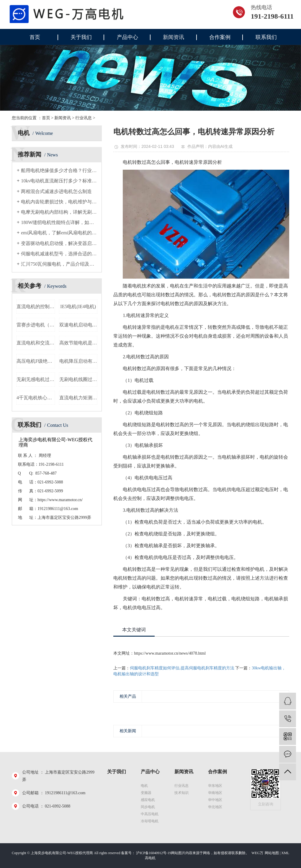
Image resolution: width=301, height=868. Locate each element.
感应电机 (148, 800)
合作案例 (220, 37)
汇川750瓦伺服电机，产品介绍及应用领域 (59, 264)
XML (285, 853)
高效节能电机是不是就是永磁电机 (78, 343)
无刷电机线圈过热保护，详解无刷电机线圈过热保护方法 (78, 379)
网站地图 (272, 853)
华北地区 (215, 807)
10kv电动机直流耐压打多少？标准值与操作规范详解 (59, 181)
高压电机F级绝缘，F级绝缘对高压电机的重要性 (36, 361)
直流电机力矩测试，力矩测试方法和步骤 (78, 398)
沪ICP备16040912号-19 (154, 853)
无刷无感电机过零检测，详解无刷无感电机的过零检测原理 (36, 379)
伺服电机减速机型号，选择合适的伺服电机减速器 (59, 254)
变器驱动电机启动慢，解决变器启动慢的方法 (59, 243)
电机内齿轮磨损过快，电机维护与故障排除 (59, 202)
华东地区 (215, 786)
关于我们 (81, 37)
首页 (35, 37)
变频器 (146, 793)
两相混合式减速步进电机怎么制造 (56, 191)
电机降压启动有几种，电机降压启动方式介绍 (78, 361)
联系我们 (266, 37)
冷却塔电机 (150, 821)
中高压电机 (150, 814)
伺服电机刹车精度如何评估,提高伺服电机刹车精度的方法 (182, 668)
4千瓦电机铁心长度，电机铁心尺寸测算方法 (36, 398)
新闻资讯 (174, 37)
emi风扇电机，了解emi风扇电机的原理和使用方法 (59, 233)
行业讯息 (84, 118)
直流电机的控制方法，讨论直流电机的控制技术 (36, 307)
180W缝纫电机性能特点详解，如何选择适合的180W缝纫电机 (59, 222)
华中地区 (215, 800)
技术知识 (181, 793)
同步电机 (148, 807)
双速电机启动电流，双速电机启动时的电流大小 (78, 325)
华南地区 (215, 793)
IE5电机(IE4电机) (78, 307)
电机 (144, 786)
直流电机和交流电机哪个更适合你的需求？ (36, 343)
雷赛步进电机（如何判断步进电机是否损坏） (36, 325)
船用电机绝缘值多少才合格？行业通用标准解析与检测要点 (59, 170)
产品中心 (127, 37)
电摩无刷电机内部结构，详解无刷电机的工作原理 (59, 212)
